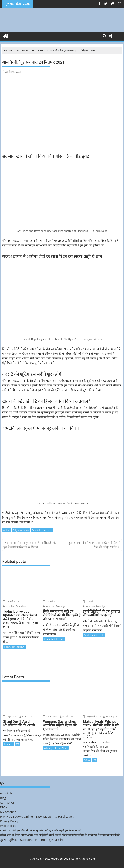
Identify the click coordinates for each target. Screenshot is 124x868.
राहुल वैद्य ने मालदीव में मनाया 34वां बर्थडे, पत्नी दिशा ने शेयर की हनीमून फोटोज (94, 545)
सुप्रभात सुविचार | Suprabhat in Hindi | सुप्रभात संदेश (32, 840)
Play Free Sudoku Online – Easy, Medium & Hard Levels (37, 816)
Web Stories (8, 826)
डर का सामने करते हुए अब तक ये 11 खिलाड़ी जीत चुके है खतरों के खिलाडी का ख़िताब (30, 545)
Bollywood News (21, 530)
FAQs (3, 807)
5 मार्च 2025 (50, 717)
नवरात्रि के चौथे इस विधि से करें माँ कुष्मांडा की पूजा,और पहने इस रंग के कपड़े (40, 830)
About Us (6, 793)
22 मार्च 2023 (51, 601)
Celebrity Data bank (54, 639)
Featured (9, 744)
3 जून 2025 (10, 717)
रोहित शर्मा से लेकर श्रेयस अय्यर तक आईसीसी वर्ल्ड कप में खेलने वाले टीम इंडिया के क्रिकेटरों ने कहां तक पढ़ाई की (60, 835)
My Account (8, 812)
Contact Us (7, 802)
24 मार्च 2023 (11, 601)
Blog (3, 798)
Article (6, 530)
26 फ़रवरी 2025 (92, 717)
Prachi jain (26, 717)
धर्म (18, 744)
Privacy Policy (9, 821)
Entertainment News (42, 530)
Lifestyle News (60, 748)
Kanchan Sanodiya (14, 606)
